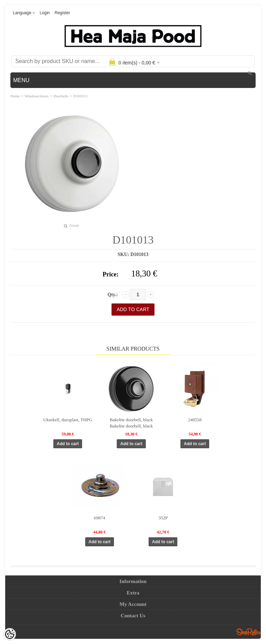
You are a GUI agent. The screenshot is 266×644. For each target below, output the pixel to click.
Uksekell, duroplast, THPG (68, 420)
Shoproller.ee (249, 632)
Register (63, 13)
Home (15, 96)
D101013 (81, 96)
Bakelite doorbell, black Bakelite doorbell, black (131, 423)
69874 (100, 518)
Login (45, 13)
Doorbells (61, 96)
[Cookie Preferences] (10, 634)
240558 (195, 420)
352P (163, 518)
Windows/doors (37, 96)
